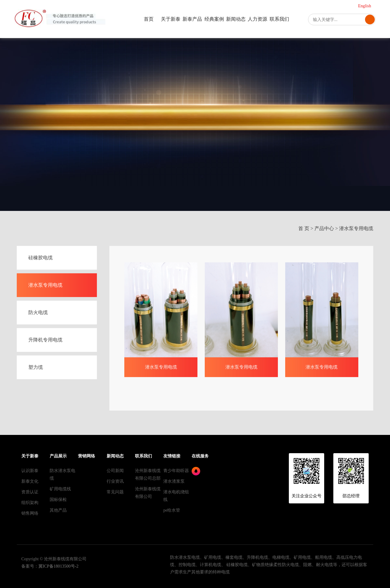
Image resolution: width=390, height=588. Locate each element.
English (365, 6)
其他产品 (58, 510)
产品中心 (324, 228)
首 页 (304, 228)
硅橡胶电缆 (41, 258)
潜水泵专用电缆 (356, 228)
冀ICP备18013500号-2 (58, 566)
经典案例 (214, 19)
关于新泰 (171, 19)
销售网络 (30, 513)
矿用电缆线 (60, 489)
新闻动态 (236, 19)
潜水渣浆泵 (174, 481)
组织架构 (30, 503)
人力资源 (257, 19)
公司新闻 (115, 471)
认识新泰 (30, 471)
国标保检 (58, 500)
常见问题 (115, 492)
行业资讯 (115, 481)
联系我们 (279, 19)
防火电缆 (38, 312)
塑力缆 (36, 367)
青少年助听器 (176, 471)
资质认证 (30, 492)
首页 (149, 19)
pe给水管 (172, 510)
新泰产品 (192, 19)
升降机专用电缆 (45, 340)
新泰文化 (30, 481)
